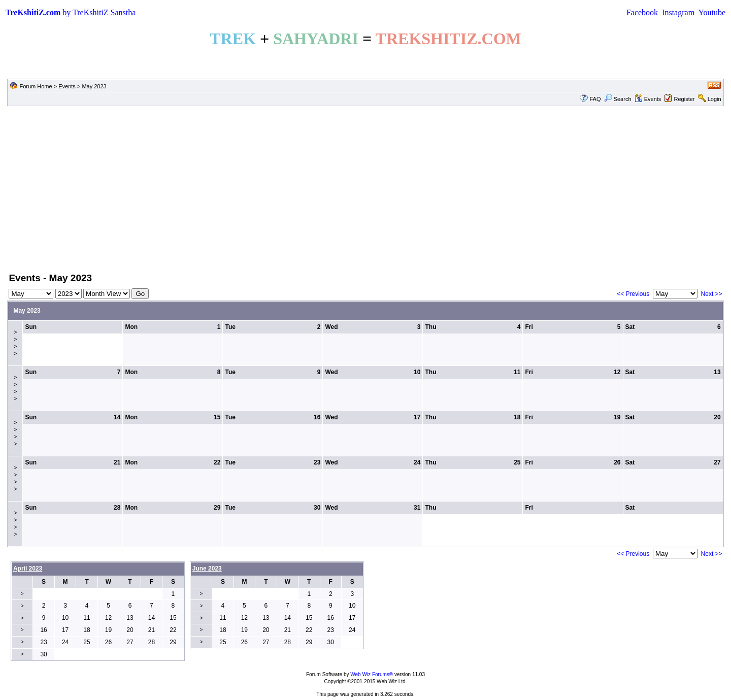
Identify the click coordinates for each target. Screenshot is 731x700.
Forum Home (36, 86)
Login (715, 99)
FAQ (595, 99)
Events (67, 86)
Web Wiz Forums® (372, 674)
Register (685, 99)
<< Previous (633, 294)
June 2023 (207, 569)
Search (618, 99)
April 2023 (28, 569)
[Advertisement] (365, 188)
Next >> (712, 294)
